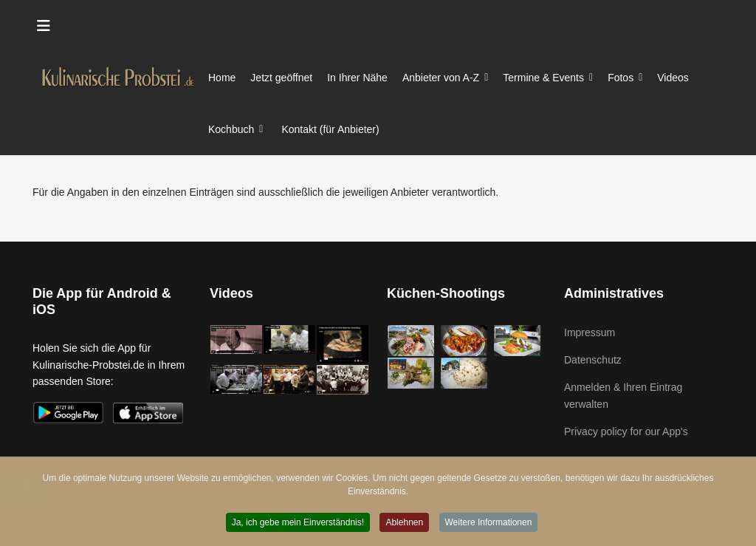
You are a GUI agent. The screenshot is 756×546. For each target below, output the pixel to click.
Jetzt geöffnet (281, 78)
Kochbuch (231, 129)
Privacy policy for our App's (626, 431)
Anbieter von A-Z (441, 78)
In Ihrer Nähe (357, 78)
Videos (673, 78)
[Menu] (44, 26)
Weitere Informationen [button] (489, 524)
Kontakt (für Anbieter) (330, 129)
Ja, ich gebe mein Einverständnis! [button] (298, 524)
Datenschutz (593, 360)
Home (222, 78)
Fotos (621, 78)
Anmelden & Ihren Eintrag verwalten (623, 395)
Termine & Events (543, 78)
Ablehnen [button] (404, 524)
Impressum (590, 332)
